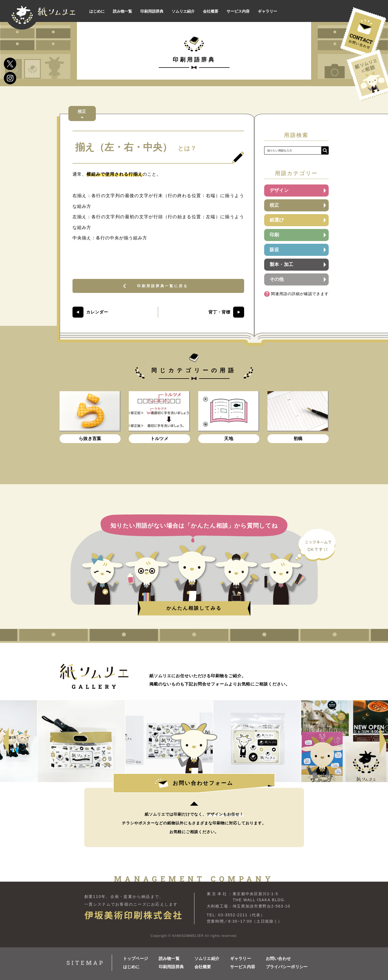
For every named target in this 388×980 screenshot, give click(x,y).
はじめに (131, 967)
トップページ (136, 958)
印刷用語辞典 (171, 967)
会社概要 (203, 967)
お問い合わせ (278, 958)
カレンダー (97, 314)
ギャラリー (241, 958)
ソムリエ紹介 (207, 958)
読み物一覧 (169, 958)
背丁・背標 (219, 314)
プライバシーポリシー (284, 967)
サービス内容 (243, 967)
